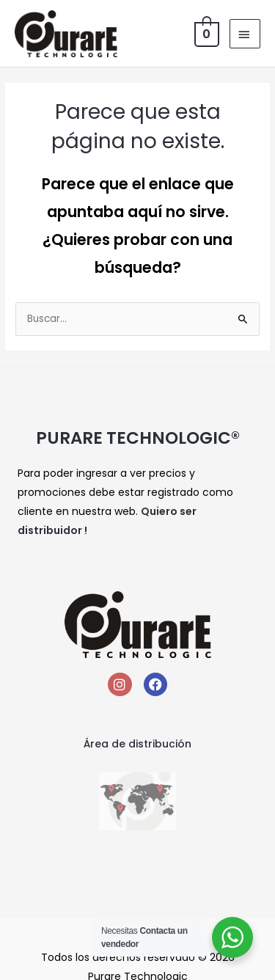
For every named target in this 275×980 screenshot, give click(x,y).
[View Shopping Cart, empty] (205, 33)
